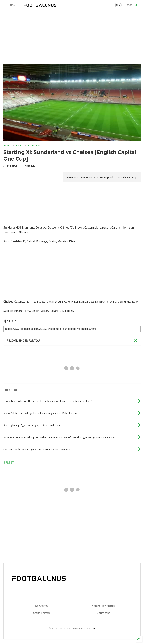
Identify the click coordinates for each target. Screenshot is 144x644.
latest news (34, 146)
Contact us (104, 613)
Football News (41, 613)
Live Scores (40, 606)
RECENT (9, 463)
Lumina (91, 628)
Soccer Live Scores (103, 606)
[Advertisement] (72, 35)
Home (7, 146)
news (19, 146)
